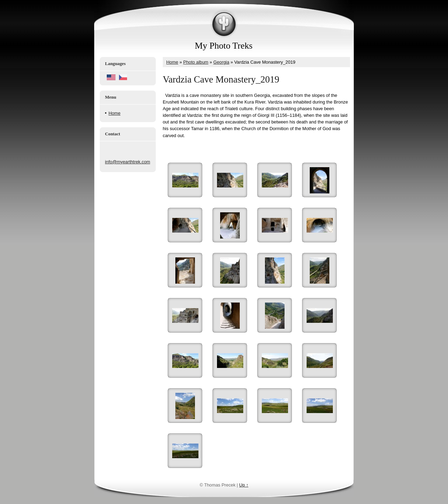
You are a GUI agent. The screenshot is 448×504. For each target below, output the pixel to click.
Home (114, 113)
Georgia (221, 62)
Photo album (196, 62)
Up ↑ (244, 485)
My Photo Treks (224, 46)
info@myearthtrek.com (128, 162)
